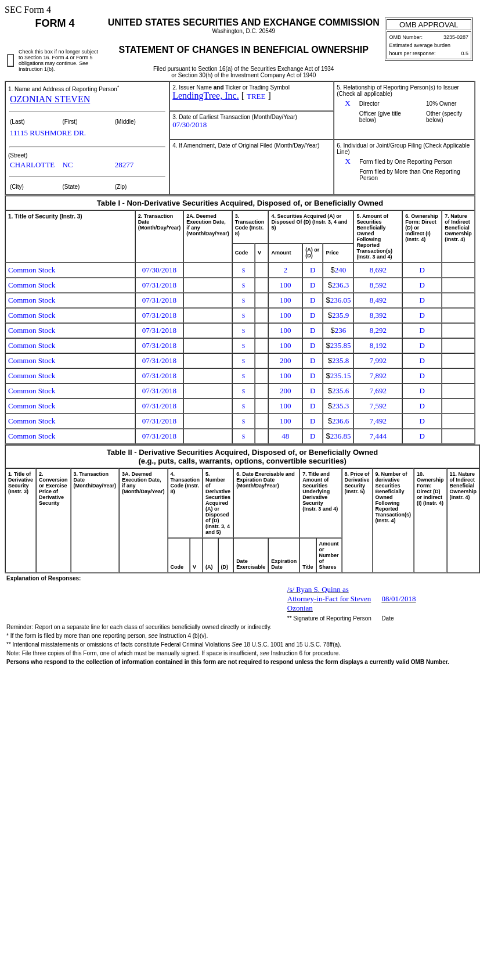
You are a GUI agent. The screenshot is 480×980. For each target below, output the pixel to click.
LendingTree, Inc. (206, 96)
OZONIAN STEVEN (50, 99)
